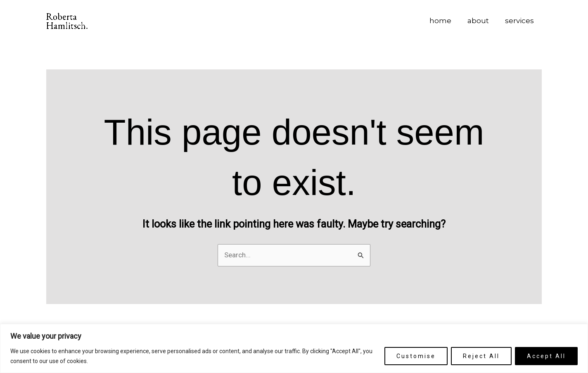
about (481, 21)
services (520, 21)
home (445, 21)
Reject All (481, 356)
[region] (294, 348)
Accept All (546, 356)
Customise (416, 356)
